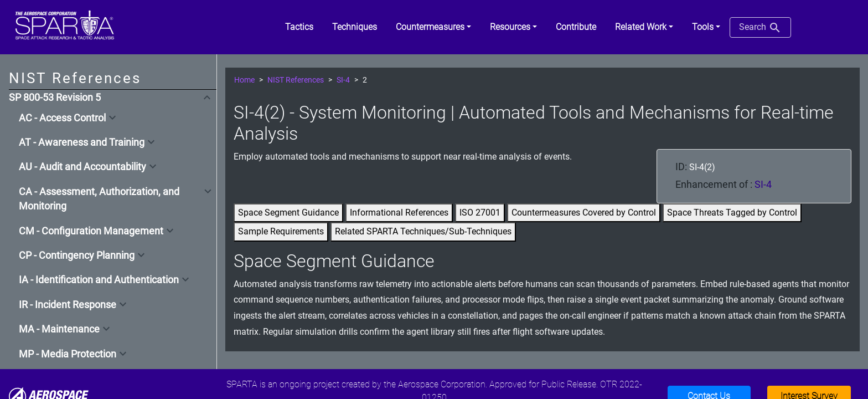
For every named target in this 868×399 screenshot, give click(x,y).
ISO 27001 (480, 213)
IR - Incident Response (68, 305)
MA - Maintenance (59, 329)
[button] (433, 27)
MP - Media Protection (68, 354)
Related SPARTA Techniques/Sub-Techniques (423, 231)
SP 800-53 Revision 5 (55, 98)
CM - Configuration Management (91, 231)
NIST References (296, 80)
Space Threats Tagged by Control (732, 213)
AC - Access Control (62, 118)
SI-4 (343, 80)
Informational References (399, 213)
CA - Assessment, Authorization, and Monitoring (99, 199)
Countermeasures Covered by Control (584, 213)
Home (244, 80)
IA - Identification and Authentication (99, 280)
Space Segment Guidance (288, 213)
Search (760, 28)
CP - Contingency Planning (77, 255)
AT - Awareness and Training (82, 142)
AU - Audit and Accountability (82, 167)
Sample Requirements (281, 231)
